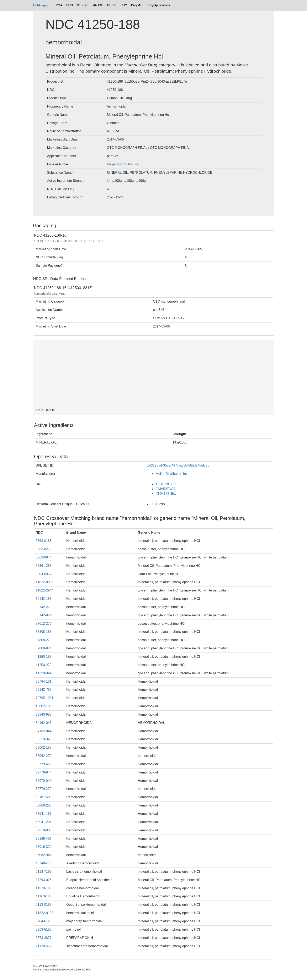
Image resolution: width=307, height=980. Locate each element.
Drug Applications (159, 5)
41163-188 (44, 896)
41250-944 (44, 673)
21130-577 (44, 946)
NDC (124, 5)
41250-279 (44, 665)
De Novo (83, 5)
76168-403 (44, 839)
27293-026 (44, 880)
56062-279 (44, 756)
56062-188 (44, 747)
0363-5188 (44, 929)
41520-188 (44, 888)
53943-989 (44, 714)
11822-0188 (45, 913)
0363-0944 (44, 557)
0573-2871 (44, 938)
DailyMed (137, 5)
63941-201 (44, 822)
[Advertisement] (154, 373)
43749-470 (44, 863)
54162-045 (44, 723)
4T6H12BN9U (166, 494)
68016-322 (44, 847)
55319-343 (44, 739)
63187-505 (44, 797)
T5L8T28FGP (166, 484)
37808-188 (44, 632)
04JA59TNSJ (165, 489)
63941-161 (44, 814)
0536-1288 (44, 566)
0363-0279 (44, 549)
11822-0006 (45, 582)
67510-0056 (45, 830)
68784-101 (44, 681)
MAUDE (98, 5)
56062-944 (44, 855)
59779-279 (44, 789)
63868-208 (44, 805)
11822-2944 (45, 590)
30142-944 (44, 615)
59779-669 (44, 764)
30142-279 (44, 607)
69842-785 (44, 690)
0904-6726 (44, 921)
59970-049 (44, 781)
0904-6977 (44, 574)
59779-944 (44, 772)
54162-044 (44, 731)
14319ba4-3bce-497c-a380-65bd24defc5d (178, 465)
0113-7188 (44, 872)
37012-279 (44, 624)
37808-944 (44, 648)
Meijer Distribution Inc (123, 164)
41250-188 (44, 657)
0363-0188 (44, 541)
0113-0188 (44, 905)
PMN (70, 5)
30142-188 (44, 599)
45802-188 (44, 706)
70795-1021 (45, 698)
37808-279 (44, 640)
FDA (41, 5)
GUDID (112, 5)
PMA (59, 5)
